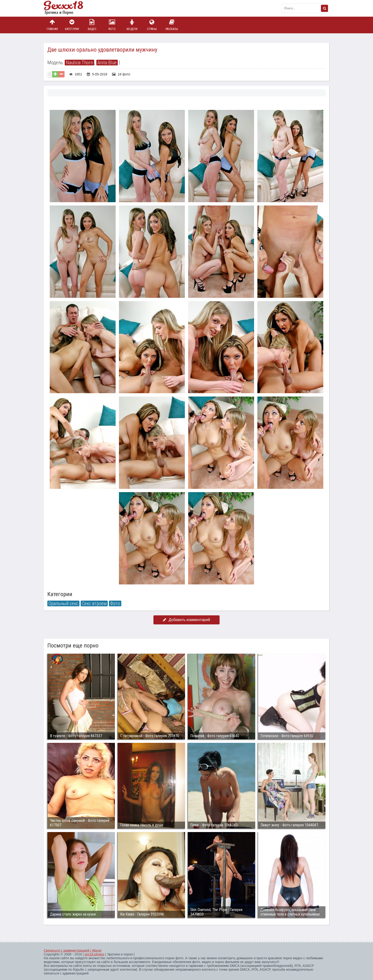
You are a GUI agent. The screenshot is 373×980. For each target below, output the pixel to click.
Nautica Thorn (79, 63)
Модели (132, 25)
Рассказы (172, 25)
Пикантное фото (68, 8)
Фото (112, 25)
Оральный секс (63, 603)
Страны (152, 25)
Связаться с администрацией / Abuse (73, 951)
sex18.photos (94, 954)
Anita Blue (107, 63)
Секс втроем (94, 603)
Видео (92, 25)
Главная (52, 25)
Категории (72, 25)
